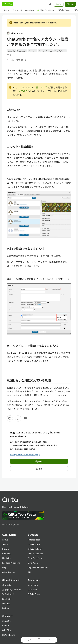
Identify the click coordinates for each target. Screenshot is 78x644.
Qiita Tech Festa (46, 10)
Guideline (7, 554)
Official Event (64, 10)
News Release (8, 635)
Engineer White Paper (38, 568)
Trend (7, 10)
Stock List (17, 10)
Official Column (35, 549)
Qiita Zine (32, 590)
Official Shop (34, 594)
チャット (32, 51)
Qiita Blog (7, 630)
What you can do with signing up (25, 455)
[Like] (10, 418)
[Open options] (49, 640)
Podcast (6, 608)
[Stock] (18, 418)
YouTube (6, 604)
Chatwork (22, 51)
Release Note (34, 540)
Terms (5, 544)
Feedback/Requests (11, 563)
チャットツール (45, 51)
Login (59, 4)
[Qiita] (8, 4)
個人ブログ (41, 87)
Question (30, 10)
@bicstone (15, 33)
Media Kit (6, 558)
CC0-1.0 (23, 91)
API (29, 572)
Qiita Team (33, 585)
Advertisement (9, 572)
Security (11, 51)
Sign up (39, 461)
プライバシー (60, 51)
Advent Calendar (36, 554)
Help (4, 568)
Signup (70, 4)
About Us (6, 621)
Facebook (7, 599)
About (5, 540)
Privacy (6, 549)
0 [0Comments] (27, 418)
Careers (6, 625)
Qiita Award (33, 563)
